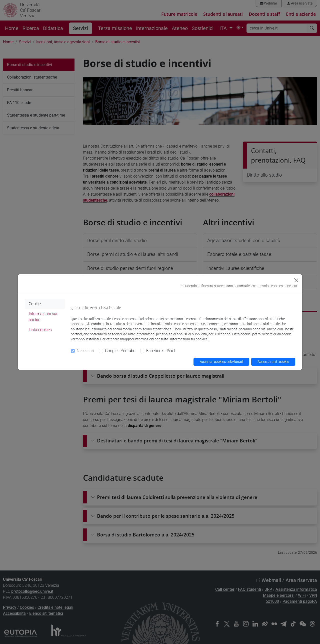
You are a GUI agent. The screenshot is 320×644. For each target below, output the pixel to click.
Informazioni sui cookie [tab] (43, 317)
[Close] (296, 280)
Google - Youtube (120, 351)
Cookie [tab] (35, 304)
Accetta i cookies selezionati (221, 362)
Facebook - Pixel (161, 351)
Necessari (85, 351)
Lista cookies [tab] (40, 330)
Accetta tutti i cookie (273, 362)
